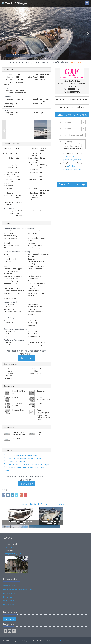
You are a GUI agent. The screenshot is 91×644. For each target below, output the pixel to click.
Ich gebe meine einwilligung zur (73, 156)
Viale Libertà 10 (11, 547)
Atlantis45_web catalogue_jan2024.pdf (22, 458)
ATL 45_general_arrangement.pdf (20, 455)
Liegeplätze (8, 597)
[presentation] (73, 176)
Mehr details (9, 619)
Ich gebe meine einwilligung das (73, 166)
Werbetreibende (9, 586)
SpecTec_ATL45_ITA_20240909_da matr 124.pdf (26, 464)
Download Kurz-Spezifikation (72, 99)
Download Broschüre (72, 107)
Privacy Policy (8, 605)
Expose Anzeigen (10, 593)
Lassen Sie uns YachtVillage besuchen (17, 589)
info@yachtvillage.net (13, 554)
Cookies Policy (9, 601)
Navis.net (63, 641)
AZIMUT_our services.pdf (17, 461)
